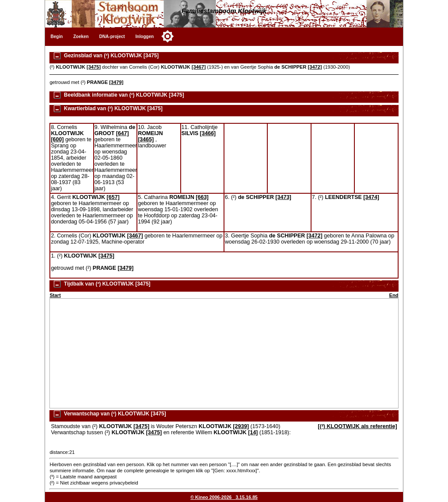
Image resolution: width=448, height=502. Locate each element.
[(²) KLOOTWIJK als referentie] (358, 426)
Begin (56, 37)
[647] (122, 133)
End (394, 295)
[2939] (241, 426)
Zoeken (81, 37)
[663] (202, 197)
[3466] (208, 133)
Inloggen (144, 37)
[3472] (315, 67)
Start (55, 295)
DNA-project (112, 37)
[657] (113, 197)
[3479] (116, 82)
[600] (57, 139)
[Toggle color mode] (168, 36)
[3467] (199, 67)
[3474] (371, 197)
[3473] (283, 197)
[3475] (94, 67)
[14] (253, 432)
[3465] (146, 139)
